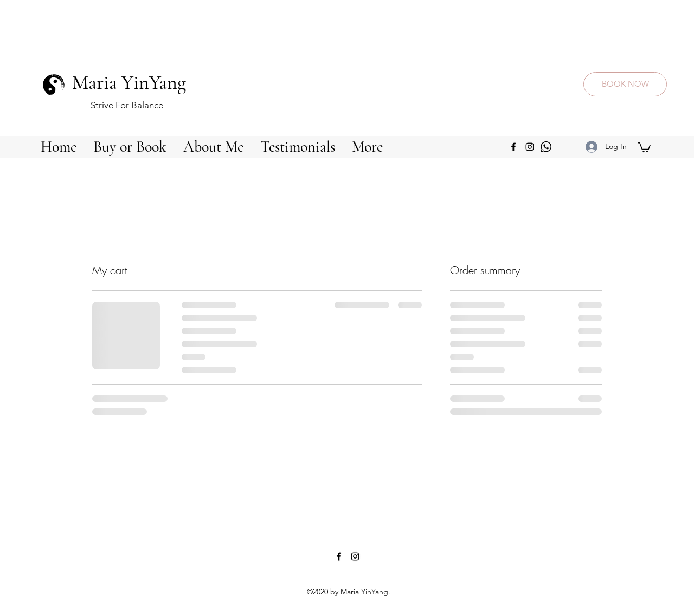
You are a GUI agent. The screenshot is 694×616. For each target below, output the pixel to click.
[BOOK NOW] (625, 84)
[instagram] (530, 147)
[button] (130, 147)
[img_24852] (546, 147)
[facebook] (513, 147)
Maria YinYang (129, 83)
